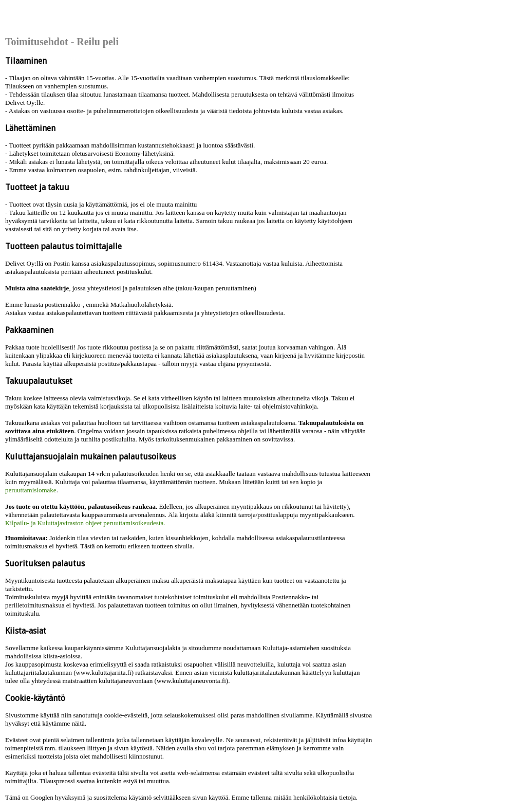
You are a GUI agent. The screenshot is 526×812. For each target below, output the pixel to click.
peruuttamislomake (31, 490)
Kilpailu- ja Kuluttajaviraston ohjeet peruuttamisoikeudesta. (85, 523)
